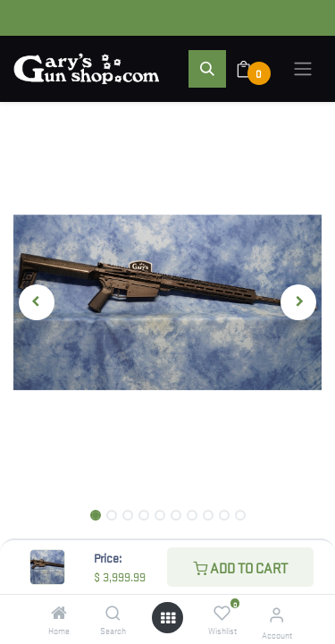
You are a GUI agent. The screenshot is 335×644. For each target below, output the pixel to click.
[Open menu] (168, 618)
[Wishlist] (222, 613)
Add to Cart (240, 567)
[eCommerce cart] (255, 69)
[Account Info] (276, 614)
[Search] (113, 613)
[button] (207, 69)
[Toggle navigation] (303, 69)
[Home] (59, 613)
